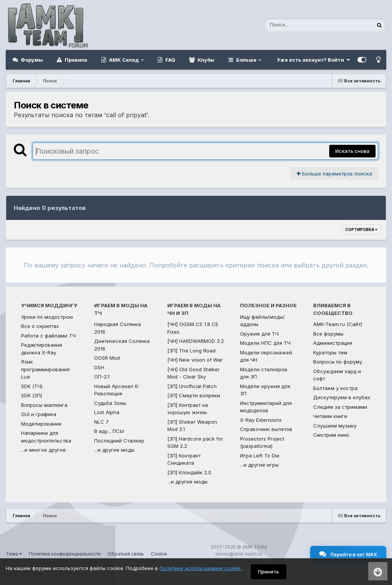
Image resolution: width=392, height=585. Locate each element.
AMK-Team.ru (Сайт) (338, 324)
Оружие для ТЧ (259, 334)
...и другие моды (114, 450)
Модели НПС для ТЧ (265, 343)
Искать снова (352, 151)
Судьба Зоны (110, 403)
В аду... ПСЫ (109, 431)
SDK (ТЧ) (32, 386)
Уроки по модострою (47, 317)
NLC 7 (101, 422)
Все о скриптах (40, 326)
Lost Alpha (107, 412)
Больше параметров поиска (334, 174)
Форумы (31, 60)
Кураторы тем (330, 352)
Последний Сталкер (119, 441)
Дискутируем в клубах (342, 397)
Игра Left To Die (260, 456)
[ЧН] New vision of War (195, 360)
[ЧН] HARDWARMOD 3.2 (196, 341)
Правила (75, 60)
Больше (246, 60)
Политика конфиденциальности (65, 554)
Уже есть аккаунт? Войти (313, 60)
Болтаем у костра (335, 388)
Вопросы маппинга (44, 405)
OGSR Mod (107, 358)
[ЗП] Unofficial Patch (192, 386)
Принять (269, 572)
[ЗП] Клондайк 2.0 (189, 472)
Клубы (205, 60)
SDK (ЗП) (32, 395)
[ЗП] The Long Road (191, 351)
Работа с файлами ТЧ (48, 336)
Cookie (159, 554)
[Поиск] (304, 25)
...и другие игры (259, 465)
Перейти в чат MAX (348, 554)
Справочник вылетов (266, 429)
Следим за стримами (340, 407)
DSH (99, 367)
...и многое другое (43, 450)
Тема (14, 554)
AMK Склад (124, 60)
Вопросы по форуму (338, 362)
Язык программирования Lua (45, 369)
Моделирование (41, 424)
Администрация (333, 343)
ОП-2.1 (102, 377)
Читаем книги (330, 416)
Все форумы (328, 334)
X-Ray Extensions (261, 420)
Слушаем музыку (335, 426)
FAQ (170, 60)
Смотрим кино (331, 435)
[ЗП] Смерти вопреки (194, 395)
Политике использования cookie (201, 568)
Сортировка (361, 229)
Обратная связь (126, 554)
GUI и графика (39, 414)
